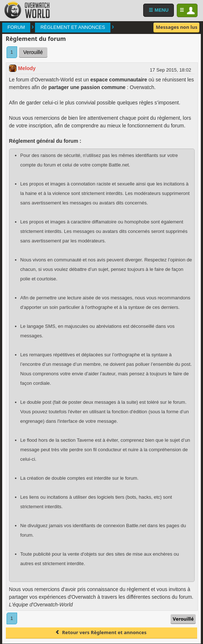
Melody (27, 68)
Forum (16, 27)
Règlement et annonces (73, 27)
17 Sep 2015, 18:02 (171, 70)
